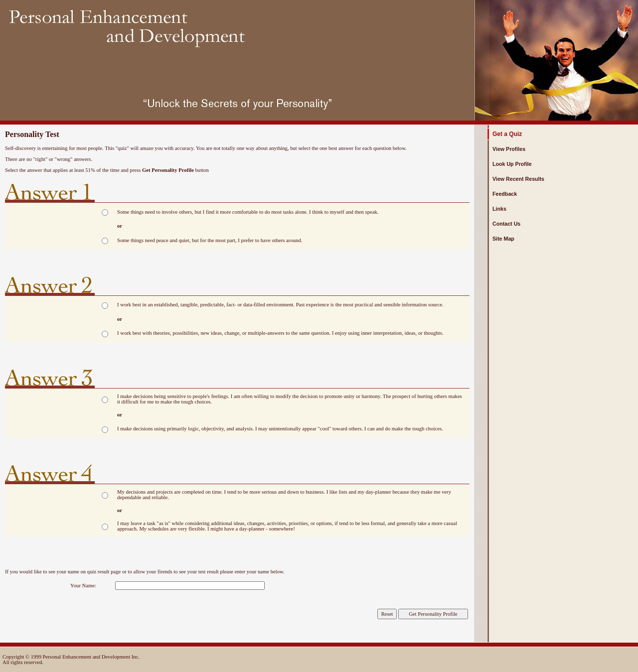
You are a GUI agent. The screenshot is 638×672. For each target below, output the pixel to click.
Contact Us (506, 224)
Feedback (505, 194)
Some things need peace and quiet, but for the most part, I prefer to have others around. (210, 240)
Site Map (503, 239)
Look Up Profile (512, 164)
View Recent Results (518, 179)
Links (499, 209)
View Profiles (509, 149)
